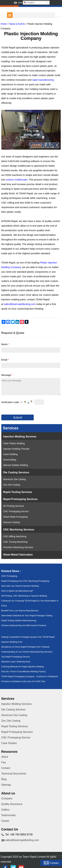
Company (7, 798)
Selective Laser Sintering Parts (16, 662)
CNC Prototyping (9, 576)
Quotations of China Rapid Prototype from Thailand (25, 647)
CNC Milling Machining (15, 536)
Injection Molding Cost (12, 642)
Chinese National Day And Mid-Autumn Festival (24, 625)
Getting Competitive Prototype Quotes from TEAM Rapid (28, 637)
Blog (4, 779)
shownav (10, 15)
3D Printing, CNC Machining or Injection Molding (24, 596)
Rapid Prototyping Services (20, 499)
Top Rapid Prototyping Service (16, 657)
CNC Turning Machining (15, 542)
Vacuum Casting (12, 522)
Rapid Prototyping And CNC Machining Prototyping (25, 581)
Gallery (5, 810)
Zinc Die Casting (12, 485)
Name (5, 344)
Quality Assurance (12, 804)
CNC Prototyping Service (16, 511)
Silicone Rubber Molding (16, 465)
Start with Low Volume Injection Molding (20, 586)
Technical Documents (14, 774)
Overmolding (10, 460)
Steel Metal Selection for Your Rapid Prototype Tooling (27, 616)
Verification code (11, 402)
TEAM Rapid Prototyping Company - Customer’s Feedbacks (30, 676)
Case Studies (9, 743)
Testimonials (9, 815)
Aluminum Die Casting (15, 479)
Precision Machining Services (18, 547)
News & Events (17, 24)
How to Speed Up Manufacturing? (17, 591)
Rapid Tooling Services (18, 492)
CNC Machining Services (19, 529)
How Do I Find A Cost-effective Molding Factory (24, 671)
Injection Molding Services (20, 436)
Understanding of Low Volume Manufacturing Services (27, 652)
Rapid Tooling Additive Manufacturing (19, 620)
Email (5, 360)
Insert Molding (10, 454)
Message (7, 375)
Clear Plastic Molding (14, 443)
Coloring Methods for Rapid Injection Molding (22, 667)
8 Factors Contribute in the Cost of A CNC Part (23, 681)
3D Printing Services (14, 506)
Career (5, 821)
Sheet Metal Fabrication (18, 555)
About (5, 757)
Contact (6, 768)
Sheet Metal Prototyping (15, 517)
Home (4, 24)
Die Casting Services (16, 472)
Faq (4, 762)
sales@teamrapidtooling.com (22, 840)
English (29, 3)
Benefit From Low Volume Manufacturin (20, 611)
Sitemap (6, 785)
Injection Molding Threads (16, 449)
